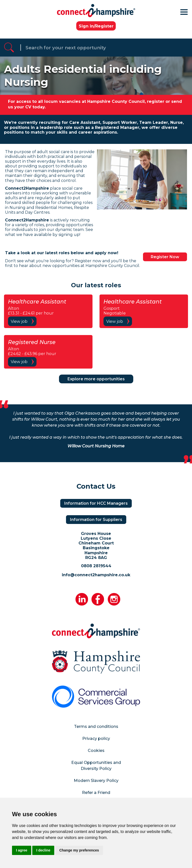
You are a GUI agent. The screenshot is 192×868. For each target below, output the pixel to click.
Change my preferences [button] (79, 850)
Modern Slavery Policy (96, 781)
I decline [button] (43, 850)
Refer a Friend (96, 793)
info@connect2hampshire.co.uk (96, 575)
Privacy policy (96, 739)
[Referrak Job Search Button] (9, 48)
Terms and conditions (96, 727)
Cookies (96, 751)
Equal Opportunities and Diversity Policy (96, 766)
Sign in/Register (96, 26)
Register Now (165, 257)
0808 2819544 (96, 566)
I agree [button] (22, 850)
